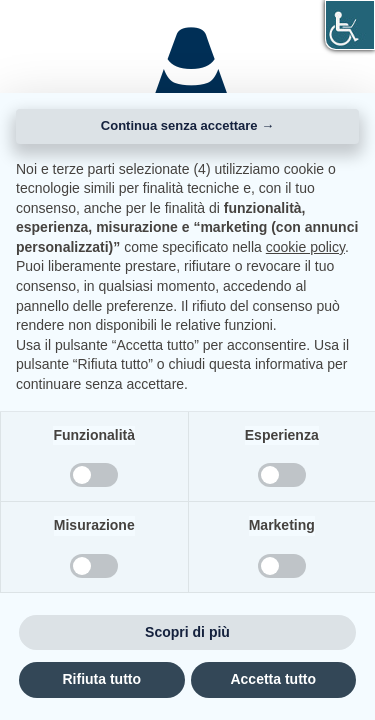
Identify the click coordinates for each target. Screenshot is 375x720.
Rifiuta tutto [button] (101, 679)
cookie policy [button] (305, 247)
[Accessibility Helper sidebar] (350, 25)
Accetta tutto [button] (273, 679)
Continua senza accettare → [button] (187, 125)
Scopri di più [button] (187, 632)
